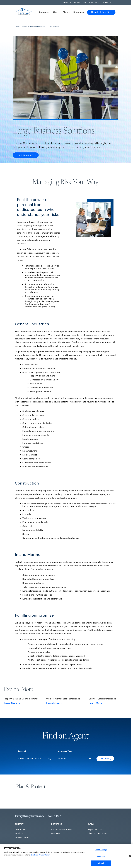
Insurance (44, 12)
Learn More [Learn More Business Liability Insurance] (97, 703)
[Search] (115, 3)
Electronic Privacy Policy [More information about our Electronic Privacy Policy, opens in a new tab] (40, 858)
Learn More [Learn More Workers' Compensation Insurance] (54, 703)
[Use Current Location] (50, 759)
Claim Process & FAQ (98, 833)
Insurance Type (65, 751)
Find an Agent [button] (26, 155)
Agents (67, 3)
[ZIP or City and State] (35, 759)
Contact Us (20, 829)
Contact (107, 3)
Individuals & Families (62, 829)
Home (17, 26)
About (56, 12)
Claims (66, 12)
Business (56, 833)
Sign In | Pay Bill (102, 12)
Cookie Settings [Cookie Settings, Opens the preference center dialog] (101, 852)
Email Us (19, 833)
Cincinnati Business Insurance (34, 26)
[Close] (130, 859)
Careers (94, 3)
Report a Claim (95, 829)
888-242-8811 (22, 837)
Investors (80, 3)
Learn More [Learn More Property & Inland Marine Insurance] (12, 703)
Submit (106, 759)
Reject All (101, 859)
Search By (23, 751)
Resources (79, 12)
